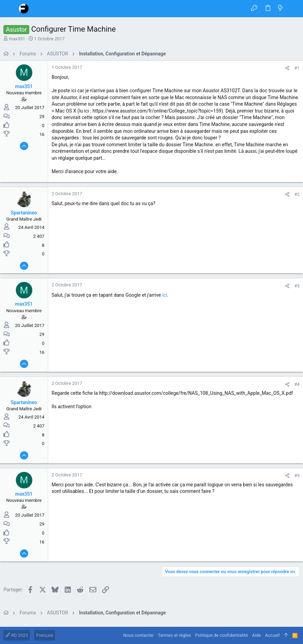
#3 (297, 286)
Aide (257, 635)
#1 (297, 68)
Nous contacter (138, 635)
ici (164, 295)
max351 (17, 39)
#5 (297, 476)
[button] (10, 9)
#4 (297, 384)
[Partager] (287, 68)
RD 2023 (17, 635)
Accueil (272, 635)
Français (45, 635)
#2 (297, 194)
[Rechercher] (293, 9)
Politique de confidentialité (221, 635)
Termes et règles (174, 635)
